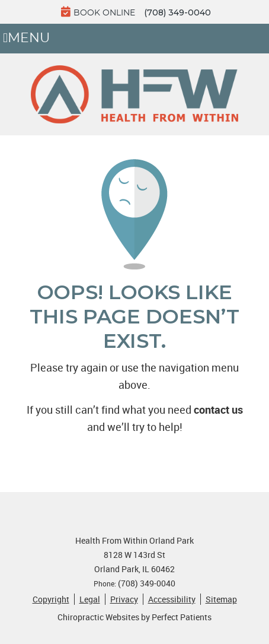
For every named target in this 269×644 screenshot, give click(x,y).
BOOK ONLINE (98, 12)
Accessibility (172, 599)
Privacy (124, 599)
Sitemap (221, 599)
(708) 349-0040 (177, 12)
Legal (90, 599)
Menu (26, 39)
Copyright (51, 599)
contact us (218, 410)
